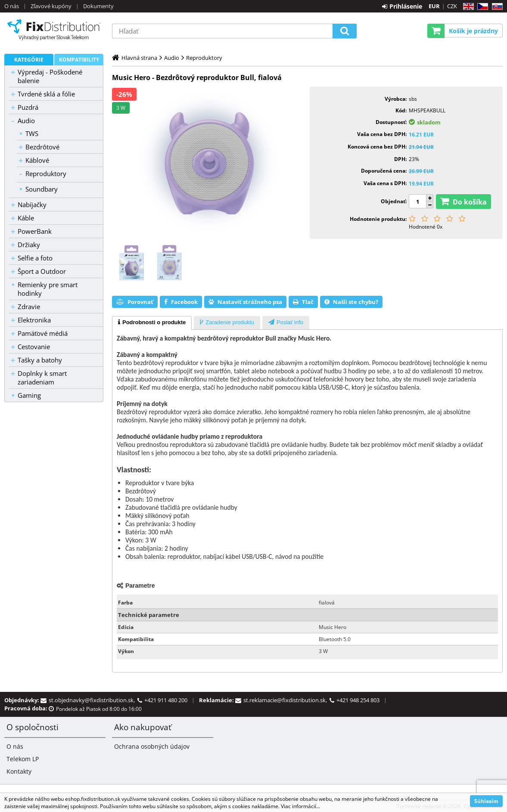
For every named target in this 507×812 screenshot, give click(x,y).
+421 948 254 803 (358, 700)
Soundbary (42, 189)
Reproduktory (46, 174)
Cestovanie (34, 347)
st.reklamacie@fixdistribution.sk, (286, 700)
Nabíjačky (32, 205)
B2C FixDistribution (54, 30)
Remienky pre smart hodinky (48, 289)
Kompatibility (79, 60)
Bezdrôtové (42, 147)
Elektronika (34, 320)
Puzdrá (28, 107)
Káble (26, 218)
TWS (32, 133)
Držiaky (29, 245)
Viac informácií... (300, 806)
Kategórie (29, 60)
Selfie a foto (35, 258)
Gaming (29, 395)
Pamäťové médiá (43, 333)
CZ (481, 7)
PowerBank (35, 231)
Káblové (37, 160)
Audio (26, 121)
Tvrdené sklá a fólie (46, 94)
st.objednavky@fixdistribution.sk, (93, 700)
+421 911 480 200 (166, 700)
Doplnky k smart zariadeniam (42, 378)
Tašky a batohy (40, 360)
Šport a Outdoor (42, 271)
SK (496, 7)
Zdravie (29, 307)
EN (467, 7)
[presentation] (152, 323)
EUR (434, 6)
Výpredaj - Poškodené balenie (50, 76)
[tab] (152, 323)
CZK (452, 6)
